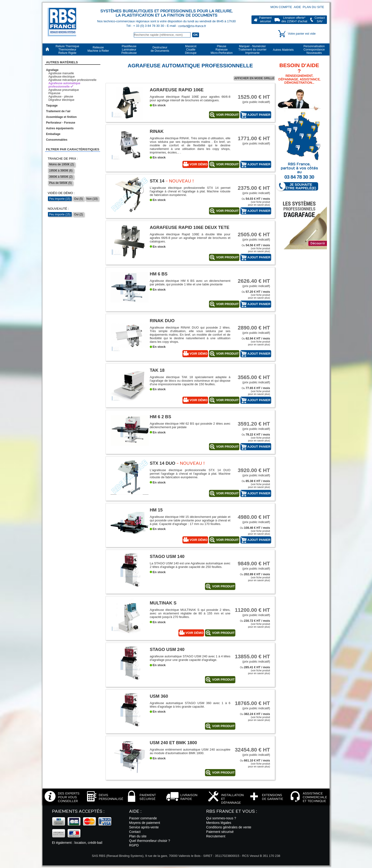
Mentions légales (219, 823)
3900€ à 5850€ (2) (61, 177)
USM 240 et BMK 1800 (173, 743)
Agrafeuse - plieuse (61, 97)
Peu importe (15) (60, 199)
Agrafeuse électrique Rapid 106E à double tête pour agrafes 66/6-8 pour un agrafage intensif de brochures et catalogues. (190, 238)
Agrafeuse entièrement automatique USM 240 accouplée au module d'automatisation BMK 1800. (190, 751)
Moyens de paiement (145, 823)
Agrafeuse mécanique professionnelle (72, 80)
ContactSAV (320, 20)
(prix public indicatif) (252, 99)
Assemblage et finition (61, 117)
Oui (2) (78, 214)
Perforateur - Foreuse (61, 123)
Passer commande (143, 818)
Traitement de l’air (58, 111)
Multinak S (163, 603)
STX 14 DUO (163, 463)
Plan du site (313, 7)
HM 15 (156, 510)
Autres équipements (60, 128)
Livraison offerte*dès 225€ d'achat (294, 20)
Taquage (52, 106)
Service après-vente (144, 827)
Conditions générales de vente (229, 827)
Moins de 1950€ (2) (61, 164)
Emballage (53, 134)
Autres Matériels (62, 62)
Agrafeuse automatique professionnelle (64, 85)
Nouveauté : (58, 209)
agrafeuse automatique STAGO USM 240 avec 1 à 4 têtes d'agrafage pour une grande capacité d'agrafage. (190, 658)
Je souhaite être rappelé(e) (299, 186)
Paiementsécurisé (265, 20)
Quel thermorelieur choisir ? (150, 841)
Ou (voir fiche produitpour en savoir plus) (256, 202)
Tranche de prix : (63, 159)
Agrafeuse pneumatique (64, 90)
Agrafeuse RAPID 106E (177, 90)
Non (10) (92, 199)
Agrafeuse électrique (62, 77)
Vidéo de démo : (61, 193)
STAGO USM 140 (167, 556)
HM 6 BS (159, 274)
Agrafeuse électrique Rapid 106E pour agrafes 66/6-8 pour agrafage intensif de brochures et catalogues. (190, 98)
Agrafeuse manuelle (61, 73)
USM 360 (159, 696)
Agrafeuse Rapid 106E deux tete (190, 227)
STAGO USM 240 (167, 649)
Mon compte (281, 7)
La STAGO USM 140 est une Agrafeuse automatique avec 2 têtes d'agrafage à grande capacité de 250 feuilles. (190, 565)
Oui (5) (78, 199)
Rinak (157, 131)
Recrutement (216, 836)
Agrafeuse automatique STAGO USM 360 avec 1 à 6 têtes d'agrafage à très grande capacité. (190, 705)
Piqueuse (54, 93)
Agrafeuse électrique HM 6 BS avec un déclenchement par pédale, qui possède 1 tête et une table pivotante (190, 283)
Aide (297, 7)
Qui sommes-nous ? (221, 818)
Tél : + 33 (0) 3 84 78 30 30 (146, 26)
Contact (135, 832)
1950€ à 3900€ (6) (61, 171)
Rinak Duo (162, 321)
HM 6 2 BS (160, 417)
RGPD (134, 845)
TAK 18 (157, 370)
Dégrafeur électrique (61, 100)
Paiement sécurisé (220, 832)
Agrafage (52, 70)
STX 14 (157, 181)
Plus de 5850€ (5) (60, 183)
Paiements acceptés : (78, 811)
